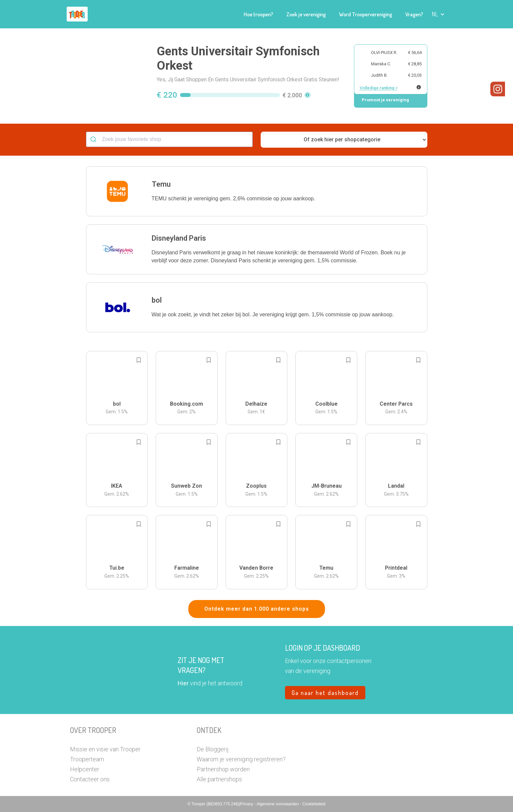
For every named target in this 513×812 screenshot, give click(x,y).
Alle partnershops (219, 779)
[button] (438, 14)
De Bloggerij (212, 749)
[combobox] (169, 139)
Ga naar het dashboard (325, 693)
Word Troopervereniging (365, 14)
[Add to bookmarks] (139, 360)
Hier (183, 683)
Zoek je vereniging (306, 14)
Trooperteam (87, 759)
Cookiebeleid (314, 804)
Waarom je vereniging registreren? (241, 759)
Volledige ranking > (379, 88)
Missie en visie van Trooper (105, 749)
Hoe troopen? (258, 14)
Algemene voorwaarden (278, 804)
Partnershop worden (223, 769)
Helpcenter (85, 769)
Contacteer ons (90, 779)
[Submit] (94, 139)
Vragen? (414, 14)
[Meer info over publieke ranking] (419, 87)
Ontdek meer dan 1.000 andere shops (257, 609)
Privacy (247, 804)
